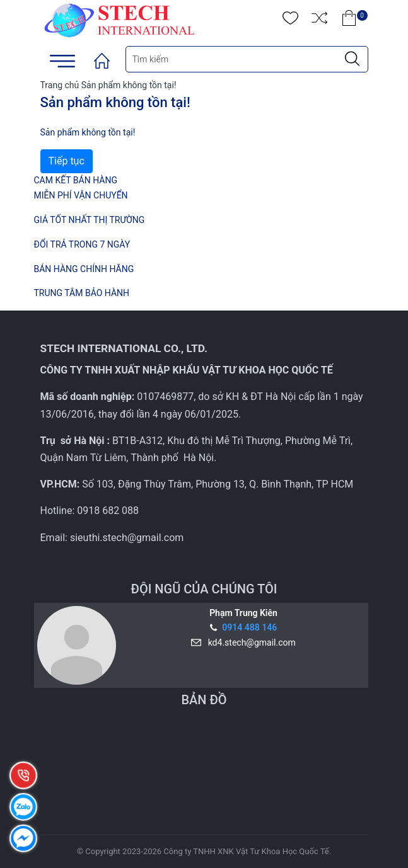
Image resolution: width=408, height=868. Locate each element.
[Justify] (352, 59)
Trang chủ (60, 85)
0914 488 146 (249, 627)
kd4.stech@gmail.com (250, 642)
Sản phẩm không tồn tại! (129, 85)
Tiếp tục (67, 161)
